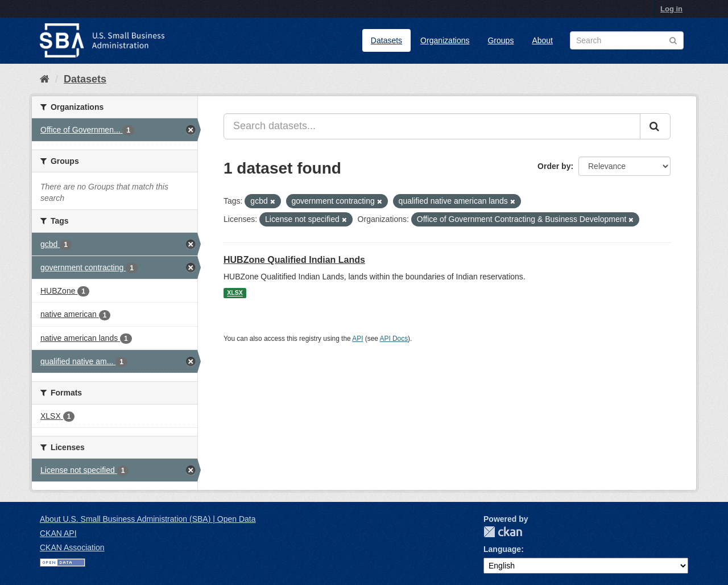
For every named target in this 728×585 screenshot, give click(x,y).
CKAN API (58, 533)
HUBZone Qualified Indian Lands (294, 260)
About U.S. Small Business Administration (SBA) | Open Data (148, 519)
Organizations (445, 40)
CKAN (503, 532)
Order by (554, 166)
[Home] (45, 79)
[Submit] (655, 126)
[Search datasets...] (432, 126)
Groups (500, 40)
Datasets (386, 40)
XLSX (235, 293)
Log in (671, 9)
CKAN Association (72, 547)
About (542, 40)
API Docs (394, 339)
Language (502, 549)
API (357, 339)
